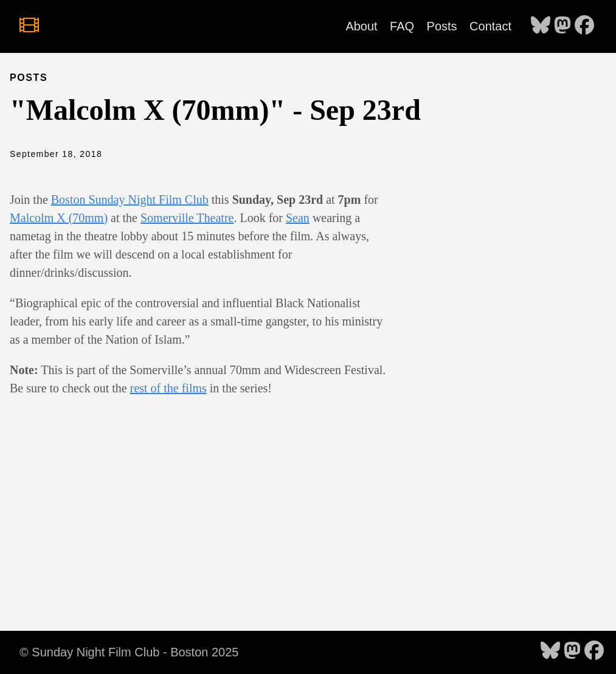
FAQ (402, 26)
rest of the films (168, 388)
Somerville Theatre (187, 218)
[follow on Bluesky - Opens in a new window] (541, 26)
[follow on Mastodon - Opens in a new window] (562, 26)
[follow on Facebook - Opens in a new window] (584, 26)
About (361, 26)
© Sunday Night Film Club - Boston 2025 (129, 652)
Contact (490, 26)
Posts (442, 26)
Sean (298, 218)
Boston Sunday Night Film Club (130, 200)
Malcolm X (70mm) (59, 218)
